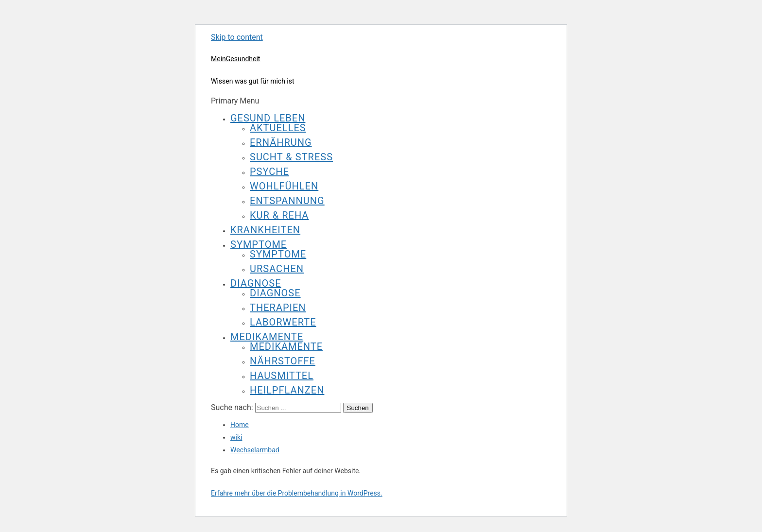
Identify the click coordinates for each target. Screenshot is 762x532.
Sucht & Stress (291, 157)
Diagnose (256, 283)
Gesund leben (268, 118)
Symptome (259, 244)
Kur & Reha (279, 215)
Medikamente (267, 337)
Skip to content (237, 37)
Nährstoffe (283, 361)
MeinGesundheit (235, 59)
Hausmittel (282, 376)
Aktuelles (278, 128)
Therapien (278, 308)
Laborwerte (283, 322)
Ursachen (277, 269)
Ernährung (281, 142)
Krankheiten (265, 230)
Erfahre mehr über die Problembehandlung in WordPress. (297, 493)
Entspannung (287, 201)
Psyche (269, 172)
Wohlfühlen (284, 186)
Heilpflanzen (287, 390)
